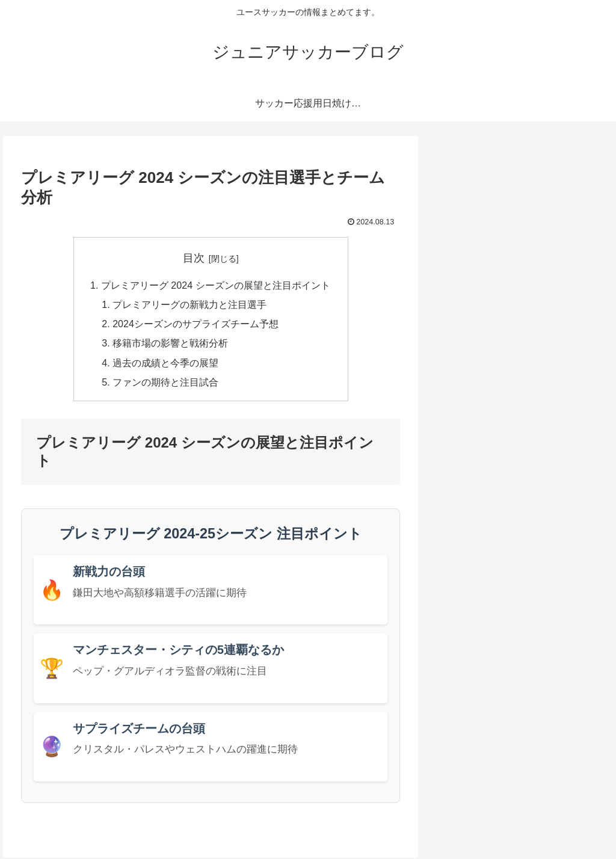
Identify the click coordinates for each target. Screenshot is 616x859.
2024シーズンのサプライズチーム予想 (196, 324)
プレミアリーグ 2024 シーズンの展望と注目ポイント (216, 285)
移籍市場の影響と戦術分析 (170, 343)
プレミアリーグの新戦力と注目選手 (189, 305)
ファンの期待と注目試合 (165, 383)
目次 (194, 258)
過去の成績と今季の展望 (165, 363)
